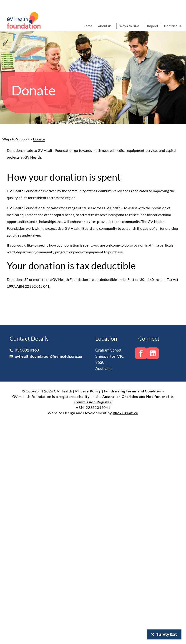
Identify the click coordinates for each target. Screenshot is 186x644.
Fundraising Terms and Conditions (134, 391)
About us (106, 26)
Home (88, 26)
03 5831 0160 (27, 350)
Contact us (172, 26)
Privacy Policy (88, 391)
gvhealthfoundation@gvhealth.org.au (49, 356)
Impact (153, 26)
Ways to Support (16, 139)
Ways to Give (130, 26)
